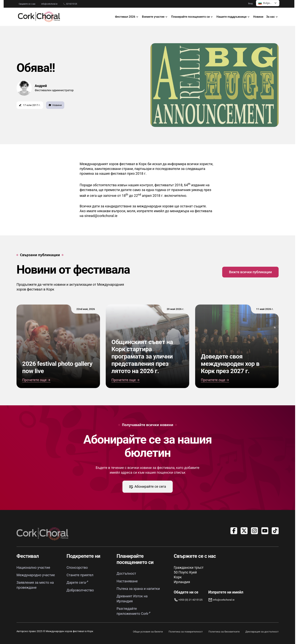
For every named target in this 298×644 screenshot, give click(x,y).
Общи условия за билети (148, 630)
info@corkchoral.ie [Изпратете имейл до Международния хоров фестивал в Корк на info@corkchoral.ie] (49, 4)
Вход (251, 4)
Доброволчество (80, 590)
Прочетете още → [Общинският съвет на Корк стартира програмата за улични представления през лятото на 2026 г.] (126, 380)
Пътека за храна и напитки (138, 588)
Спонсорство (77, 567)
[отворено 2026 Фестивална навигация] (127, 17)
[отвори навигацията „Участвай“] (155, 17)
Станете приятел (80, 575)
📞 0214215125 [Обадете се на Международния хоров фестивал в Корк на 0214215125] (69, 4)
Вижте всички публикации (250, 272)
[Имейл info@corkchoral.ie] (226, 600)
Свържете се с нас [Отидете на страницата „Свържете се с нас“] (26, 4)
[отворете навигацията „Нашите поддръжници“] (234, 17)
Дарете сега (76, 582)
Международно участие (36, 575)
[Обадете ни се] (188, 600)
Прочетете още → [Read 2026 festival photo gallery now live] (36, 380)
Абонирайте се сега (148, 487)
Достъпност (126, 574)
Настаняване (127, 581)
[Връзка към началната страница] (39, 17)
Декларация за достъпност (262, 630)
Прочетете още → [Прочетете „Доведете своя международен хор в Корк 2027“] (215, 380)
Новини (258, 17)
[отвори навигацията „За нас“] (272, 17)
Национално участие (33, 567)
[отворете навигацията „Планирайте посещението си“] (192, 17)
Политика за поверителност (186, 630)
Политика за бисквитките (224, 630)
